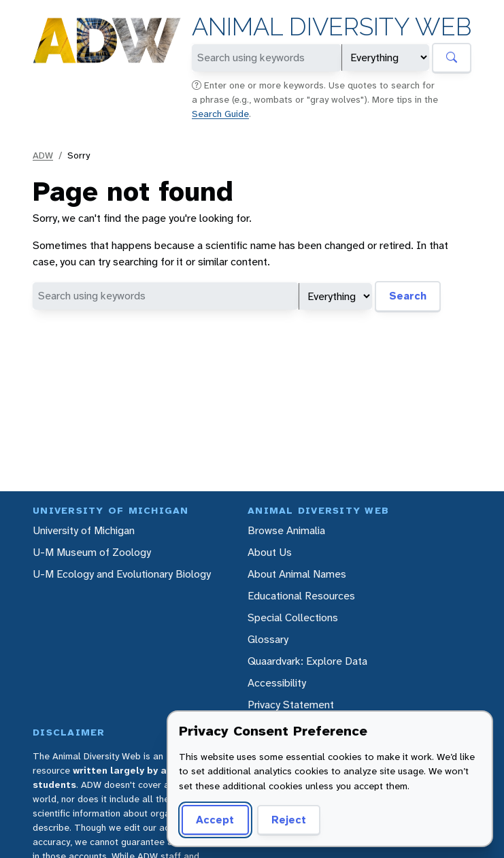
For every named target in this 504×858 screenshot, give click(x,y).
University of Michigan (84, 530)
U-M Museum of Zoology (92, 552)
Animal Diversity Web (332, 27)
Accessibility (277, 683)
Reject (289, 820)
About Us (270, 552)
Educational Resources (301, 596)
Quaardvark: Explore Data (307, 661)
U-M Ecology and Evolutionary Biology (122, 574)
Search (408, 296)
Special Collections (293, 617)
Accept (215, 820)
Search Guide (220, 114)
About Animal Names (297, 574)
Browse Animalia (286, 530)
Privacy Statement (291, 705)
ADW (43, 155)
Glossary (268, 639)
